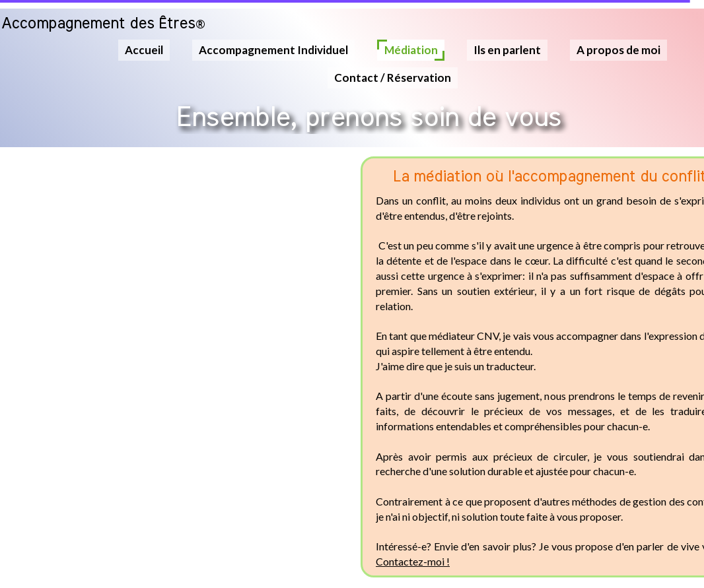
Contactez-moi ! (413, 561)
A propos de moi (618, 50)
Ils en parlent (507, 50)
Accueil (144, 50)
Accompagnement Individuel (273, 50)
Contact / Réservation (393, 78)
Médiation (411, 50)
